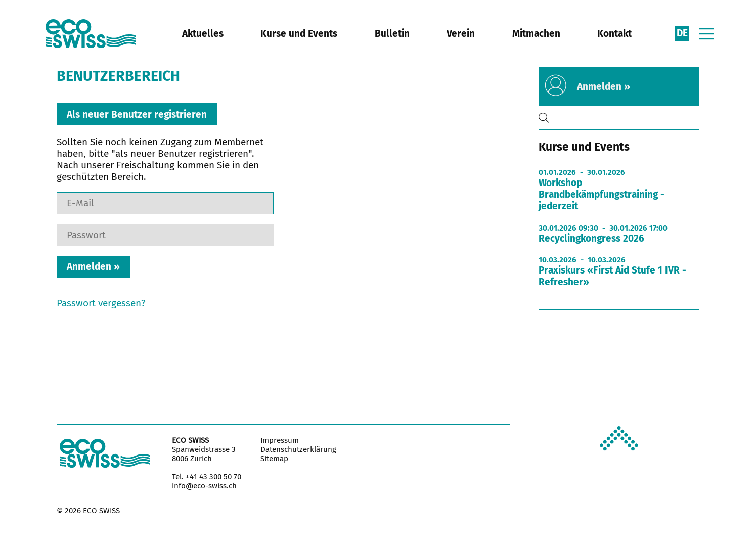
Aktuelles (203, 34)
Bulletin (392, 34)
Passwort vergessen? (101, 303)
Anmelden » (604, 87)
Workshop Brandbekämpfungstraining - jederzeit (602, 194)
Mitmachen (536, 34)
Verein (461, 34)
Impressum (280, 440)
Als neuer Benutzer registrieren (137, 114)
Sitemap (274, 459)
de (682, 33)
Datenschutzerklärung (298, 449)
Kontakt (614, 34)
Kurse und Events (299, 34)
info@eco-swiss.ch (204, 486)
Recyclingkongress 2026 (591, 238)
